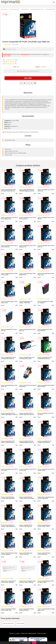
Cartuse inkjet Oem (50, 9)
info (17, 193)
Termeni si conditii (14, 633)
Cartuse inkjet (25, 9)
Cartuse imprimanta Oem (37, 9)
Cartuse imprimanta (14, 9)
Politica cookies (42, 633)
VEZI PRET (28, 78)
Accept (34, 643)
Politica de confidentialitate (28, 633)
